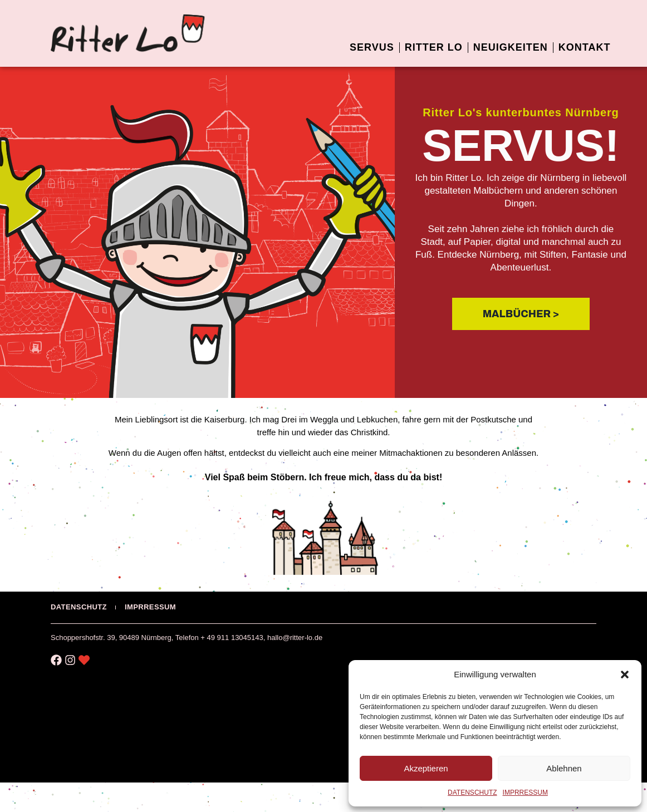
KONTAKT (585, 47)
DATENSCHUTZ (472, 793)
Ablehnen (564, 768)
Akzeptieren (426, 768)
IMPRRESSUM (525, 793)
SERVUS (372, 47)
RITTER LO (434, 47)
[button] (625, 675)
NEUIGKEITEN (511, 47)
